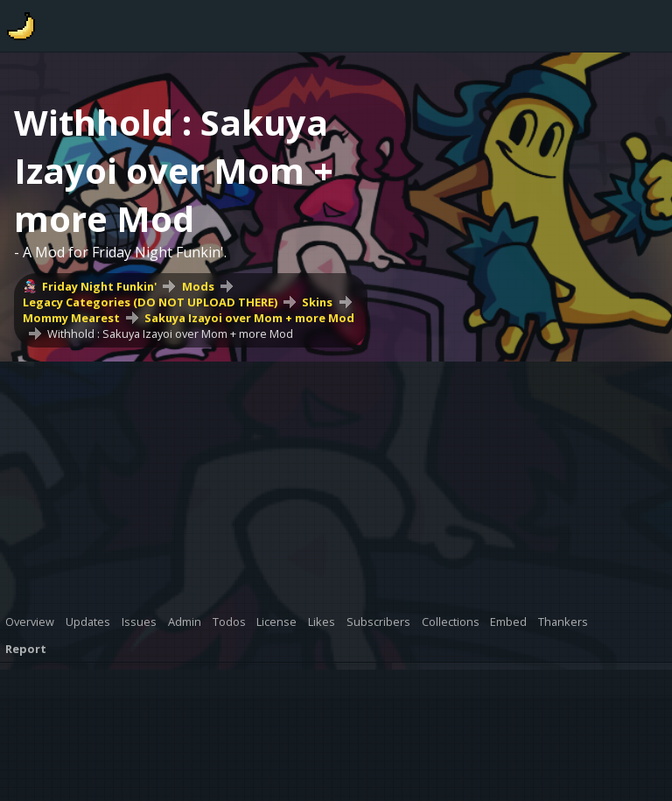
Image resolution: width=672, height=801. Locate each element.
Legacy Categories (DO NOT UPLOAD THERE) (150, 302)
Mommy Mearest (71, 318)
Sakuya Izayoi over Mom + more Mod (249, 318)
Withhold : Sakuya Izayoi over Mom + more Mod (170, 334)
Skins (317, 302)
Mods (198, 286)
